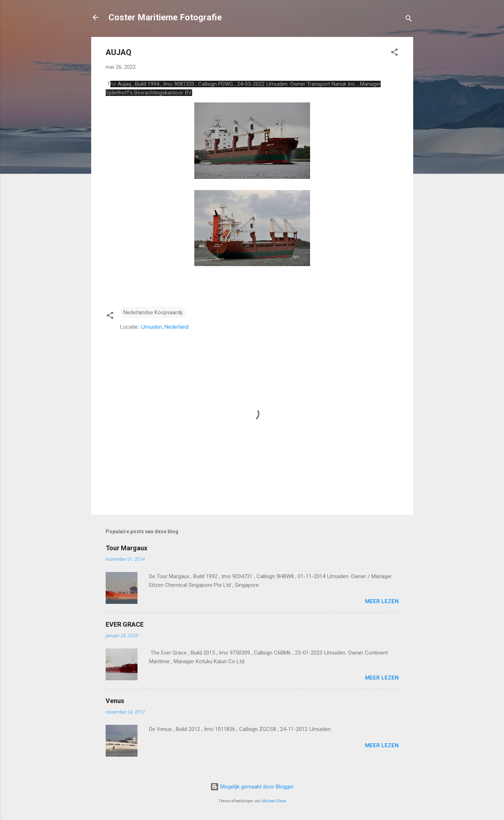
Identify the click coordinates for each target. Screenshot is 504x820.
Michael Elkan (274, 801)
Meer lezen (382, 601)
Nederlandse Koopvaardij (153, 312)
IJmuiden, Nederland (164, 327)
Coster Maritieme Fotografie (165, 17)
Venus (115, 701)
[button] (394, 53)
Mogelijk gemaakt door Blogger (252, 787)
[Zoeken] (409, 20)
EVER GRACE (125, 624)
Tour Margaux (126, 548)
